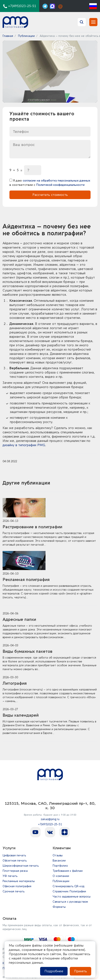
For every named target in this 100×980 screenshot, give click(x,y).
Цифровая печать (14, 855)
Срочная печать (14, 891)
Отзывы (58, 855)
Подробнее (54, 971)
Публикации (61, 881)
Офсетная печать (15, 861)
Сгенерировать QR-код (68, 886)
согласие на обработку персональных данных (56, 181)
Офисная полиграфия (17, 886)
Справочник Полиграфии (69, 891)
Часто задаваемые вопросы (72, 897)
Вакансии (59, 861)
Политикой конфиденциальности (60, 185)
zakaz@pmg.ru (50, 819)
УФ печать (10, 876)
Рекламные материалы (19, 881)
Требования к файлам (68, 871)
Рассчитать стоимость (50, 195)
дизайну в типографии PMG (24, 445)
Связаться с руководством (70, 902)
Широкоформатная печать (21, 866)
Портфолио (60, 866)
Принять (80, 971)
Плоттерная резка (15, 871)
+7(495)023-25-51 (50, 824)
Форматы (59, 907)
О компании (61, 876)
